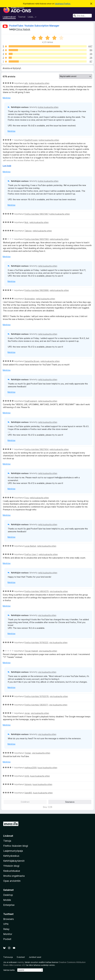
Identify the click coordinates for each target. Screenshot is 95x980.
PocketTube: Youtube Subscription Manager (34, 26)
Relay (6, 929)
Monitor (8, 934)
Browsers (9, 919)
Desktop (8, 895)
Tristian (28, 753)
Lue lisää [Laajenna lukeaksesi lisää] (7, 166)
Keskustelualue (12, 871)
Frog (27, 498)
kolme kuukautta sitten (39, 83)
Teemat (22, 17)
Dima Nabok (23, 29)
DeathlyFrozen (31, 140)
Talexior (28, 231)
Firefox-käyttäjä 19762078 (37, 696)
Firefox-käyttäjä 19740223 (36, 642)
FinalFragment (31, 401)
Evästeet (21, 957)
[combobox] (82, 16)
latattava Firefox (63, 4)
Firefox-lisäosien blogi (16, 846)
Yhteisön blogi (11, 866)
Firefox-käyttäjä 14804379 (37, 591)
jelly (26, 83)
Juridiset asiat (35, 957)
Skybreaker (30, 299)
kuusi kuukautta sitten (47, 768)
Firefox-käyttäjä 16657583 (37, 239)
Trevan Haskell (31, 651)
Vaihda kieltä (9, 970)
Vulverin (28, 784)
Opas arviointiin (12, 881)
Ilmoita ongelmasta (14, 876)
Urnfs (27, 776)
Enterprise (9, 905)
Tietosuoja (8, 957)
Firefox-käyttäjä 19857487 (36, 214)
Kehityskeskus (11, 856)
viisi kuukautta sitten (59, 591)
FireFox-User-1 (31, 554)
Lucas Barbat (30, 546)
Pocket (7, 939)
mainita (21, 962)
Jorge (27, 713)
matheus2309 (30, 768)
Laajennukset (9, 17)
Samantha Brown (32, 361)
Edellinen (25, 802)
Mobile (7, 900)
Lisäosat (8, 836)
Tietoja (7, 841)
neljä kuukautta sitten (39, 222)
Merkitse (7, 98)
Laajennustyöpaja (13, 851)
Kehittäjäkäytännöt (14, 861)
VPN (6, 924)
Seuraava (70, 802)
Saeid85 (28, 793)
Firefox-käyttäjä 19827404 (36, 449)
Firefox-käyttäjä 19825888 (37, 290)
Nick (26, 222)
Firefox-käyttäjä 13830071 (36, 705)
